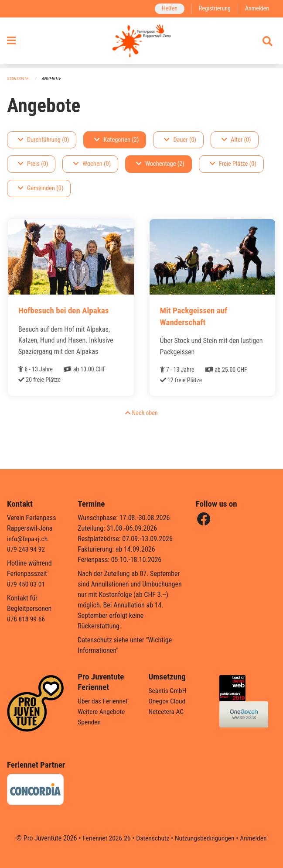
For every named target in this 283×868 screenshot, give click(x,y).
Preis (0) (33, 164)
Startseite (18, 79)
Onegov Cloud (168, 701)
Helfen (167, 9)
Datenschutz (152, 838)
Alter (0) (236, 140)
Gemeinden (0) (41, 189)
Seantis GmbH (168, 691)
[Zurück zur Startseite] (141, 43)
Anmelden (257, 9)
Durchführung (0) (43, 140)
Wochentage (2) (160, 164)
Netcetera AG (167, 712)
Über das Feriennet (103, 701)
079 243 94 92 (27, 549)
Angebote (53, 79)
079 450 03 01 (27, 584)
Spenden (90, 722)
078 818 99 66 (27, 619)
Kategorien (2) (116, 140)
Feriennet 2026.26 (104, 838)
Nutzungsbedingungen (206, 838)
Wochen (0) (92, 164)
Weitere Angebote (102, 712)
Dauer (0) (180, 140)
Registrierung (213, 9)
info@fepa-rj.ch (28, 539)
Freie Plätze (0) (233, 164)
